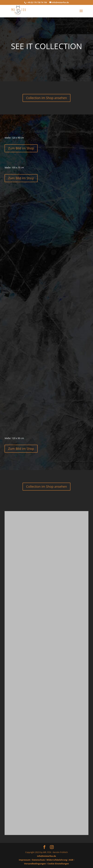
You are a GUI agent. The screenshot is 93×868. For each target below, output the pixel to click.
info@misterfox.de (47, 856)
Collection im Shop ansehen (46, 98)
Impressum (25, 860)
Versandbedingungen (35, 864)
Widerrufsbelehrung (57, 860)
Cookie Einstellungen (58, 864)
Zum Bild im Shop (21, 148)
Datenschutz (39, 860)
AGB (71, 860)
